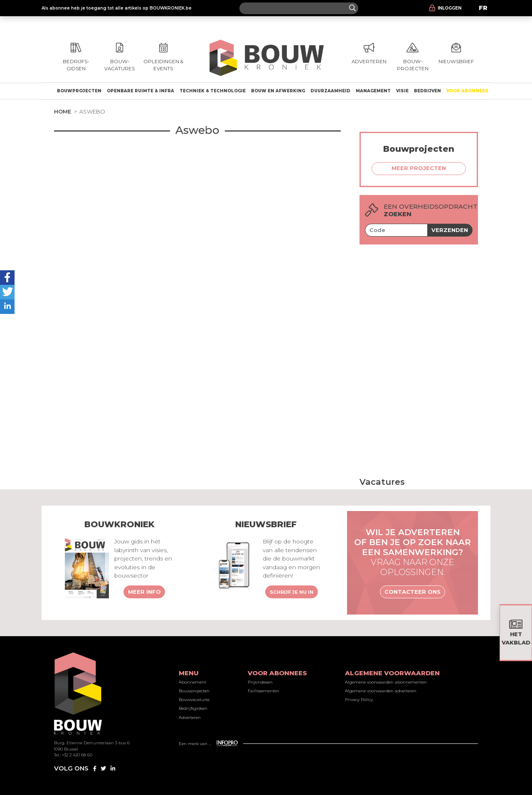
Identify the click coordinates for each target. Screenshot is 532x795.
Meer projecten (419, 168)
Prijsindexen (260, 682)
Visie (402, 91)
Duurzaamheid (330, 91)
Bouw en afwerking (278, 91)
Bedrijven (427, 91)
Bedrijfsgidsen (193, 708)
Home (63, 111)
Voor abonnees (467, 91)
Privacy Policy (359, 700)
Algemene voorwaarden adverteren (381, 691)
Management (373, 91)
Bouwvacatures (194, 700)
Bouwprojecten (79, 91)
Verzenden (450, 230)
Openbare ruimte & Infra (140, 91)
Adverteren (190, 717)
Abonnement (192, 682)
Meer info (144, 592)
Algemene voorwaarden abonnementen (386, 682)
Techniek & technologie (213, 91)
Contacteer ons (413, 592)
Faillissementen (264, 691)
